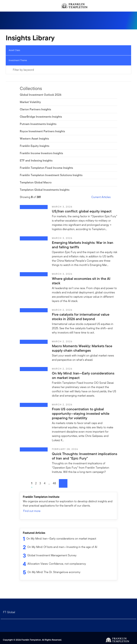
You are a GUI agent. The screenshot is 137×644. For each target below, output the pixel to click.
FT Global (9, 612)
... (49, 483)
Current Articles (103, 197)
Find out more (34, 511)
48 (54, 483)
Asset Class (14, 50)
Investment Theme (18, 60)
